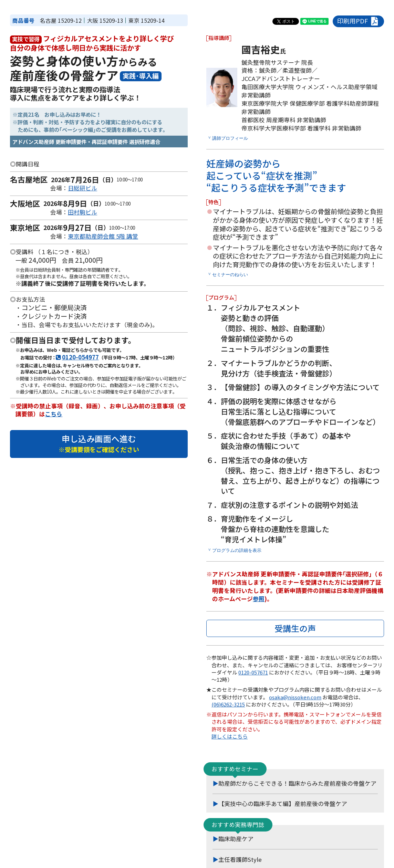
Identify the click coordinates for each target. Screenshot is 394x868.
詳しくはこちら (230, 736)
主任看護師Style (240, 859)
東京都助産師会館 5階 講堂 (103, 236)
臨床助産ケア (236, 839)
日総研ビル (82, 188)
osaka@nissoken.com (295, 697)
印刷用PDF (358, 21)
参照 (259, 599)
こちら (54, 414)
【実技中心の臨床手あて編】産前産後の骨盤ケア (283, 804)
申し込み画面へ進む (99, 443)
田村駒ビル (82, 212)
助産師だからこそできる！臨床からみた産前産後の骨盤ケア (297, 783)
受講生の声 (295, 628)
